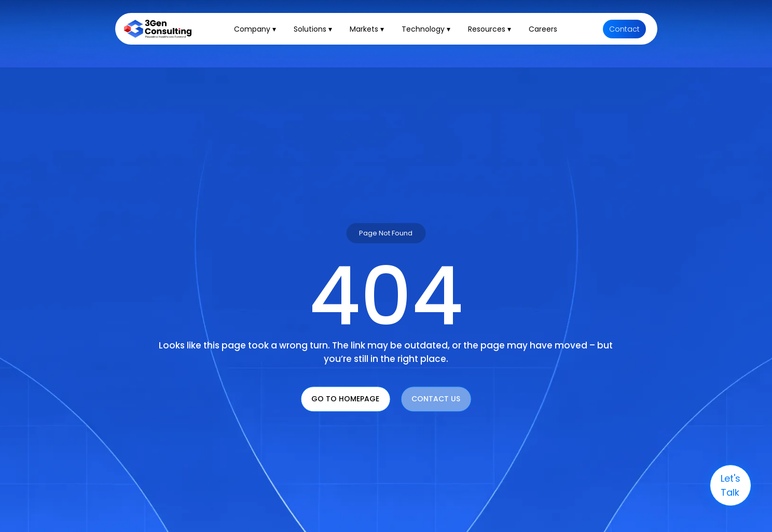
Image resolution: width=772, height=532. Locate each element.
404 (386, 296)
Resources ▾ (490, 29)
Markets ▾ (367, 29)
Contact (624, 29)
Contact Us (436, 399)
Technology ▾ (426, 29)
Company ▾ (255, 29)
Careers (543, 29)
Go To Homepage (345, 399)
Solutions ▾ (313, 29)
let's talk (730, 485)
